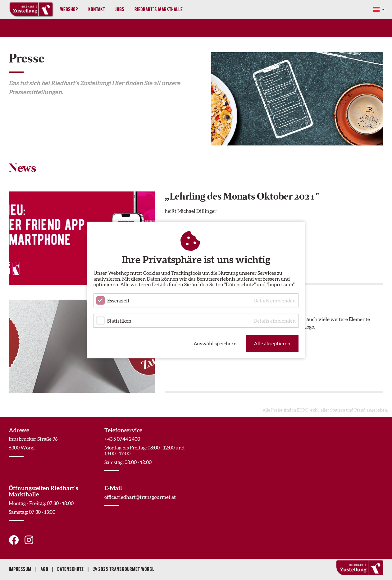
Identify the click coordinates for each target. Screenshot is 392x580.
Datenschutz (71, 569)
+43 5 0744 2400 (122, 439)
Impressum (21, 569)
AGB (45, 569)
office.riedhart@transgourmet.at (140, 497)
